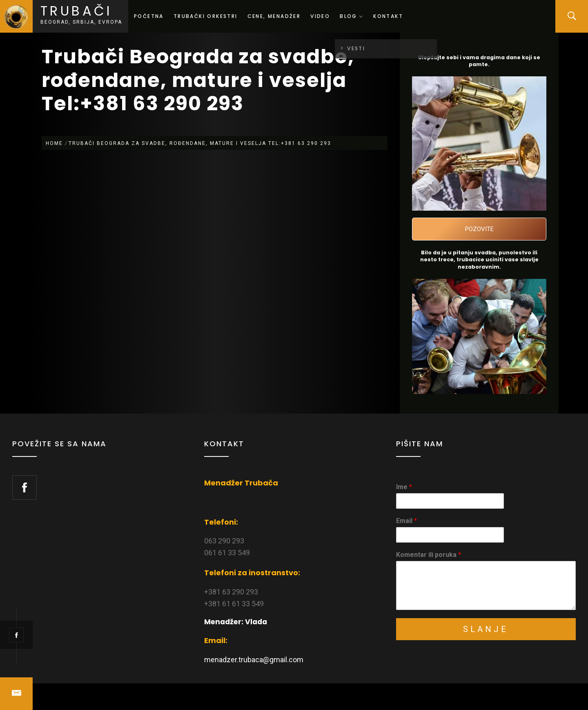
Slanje (486, 629)
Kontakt (388, 16)
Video (320, 16)
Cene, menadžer (274, 16)
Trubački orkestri (206, 16)
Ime (404, 487)
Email (406, 521)
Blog (352, 16)
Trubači (76, 11)
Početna (149, 16)
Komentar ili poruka (429, 555)
